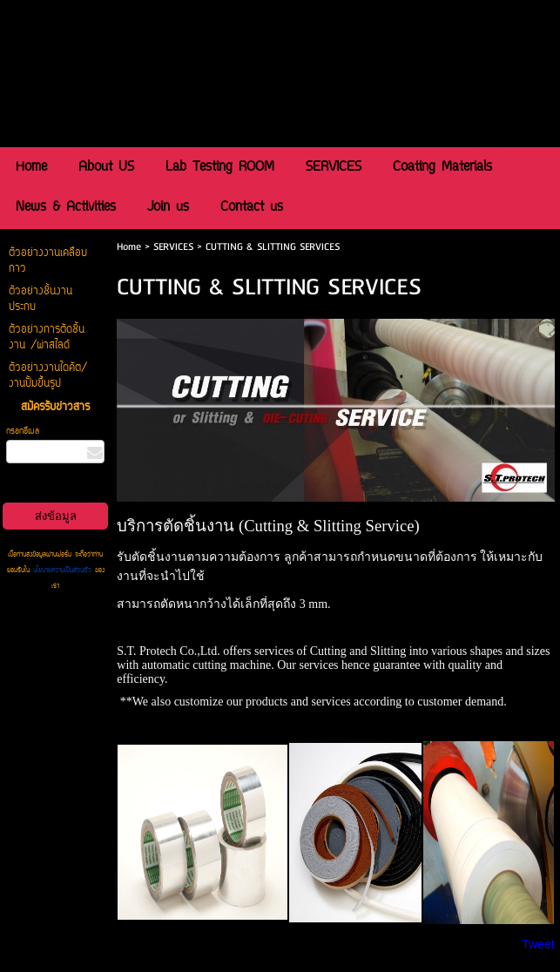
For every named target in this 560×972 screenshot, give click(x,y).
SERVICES (173, 247)
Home (129, 247)
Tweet (538, 944)
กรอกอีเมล (23, 432)
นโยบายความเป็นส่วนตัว (62, 570)
